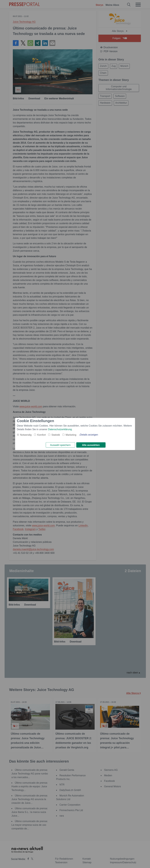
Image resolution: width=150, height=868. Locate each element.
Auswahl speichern (60, 445)
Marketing (71, 435)
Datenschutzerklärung (60, 429)
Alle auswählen (91, 445)
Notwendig (26, 435)
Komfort (42, 435)
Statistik (56, 435)
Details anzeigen (89, 434)
